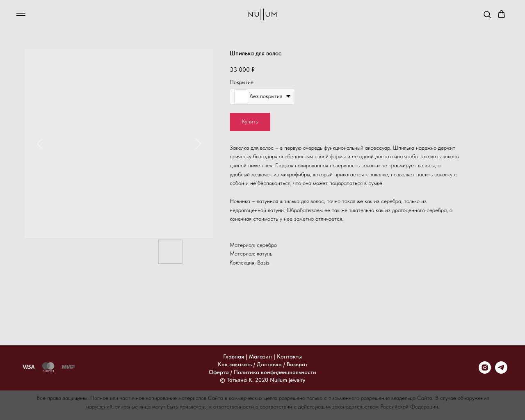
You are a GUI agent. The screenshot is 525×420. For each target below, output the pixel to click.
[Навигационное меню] (21, 14)
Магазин (260, 356)
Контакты (289, 356)
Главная (234, 356)
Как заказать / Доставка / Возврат (263, 364)
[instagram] (485, 371)
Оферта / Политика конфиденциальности (262, 372)
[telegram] (501, 371)
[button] (487, 14)
